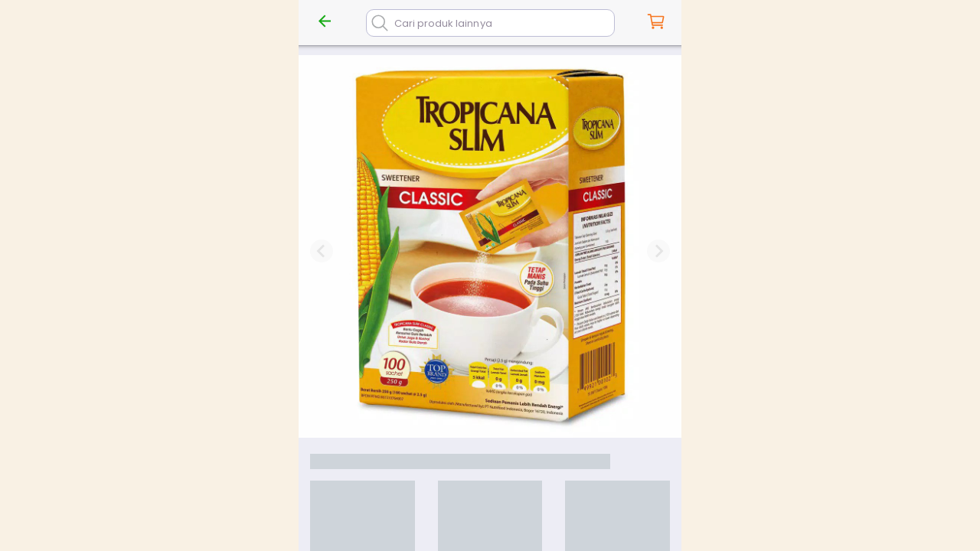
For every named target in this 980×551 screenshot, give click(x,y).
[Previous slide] (322, 251)
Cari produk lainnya (443, 23)
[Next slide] (658, 251)
